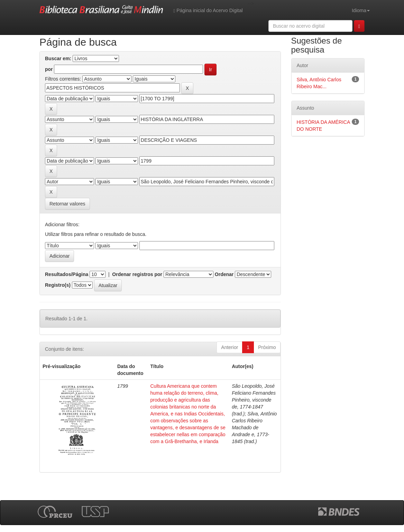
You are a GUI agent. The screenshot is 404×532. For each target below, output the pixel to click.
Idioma (361, 10)
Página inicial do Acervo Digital (208, 11)
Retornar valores (67, 204)
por (49, 69)
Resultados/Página (67, 274)
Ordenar (224, 274)
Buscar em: (58, 58)
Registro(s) (58, 285)
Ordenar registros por (137, 274)
